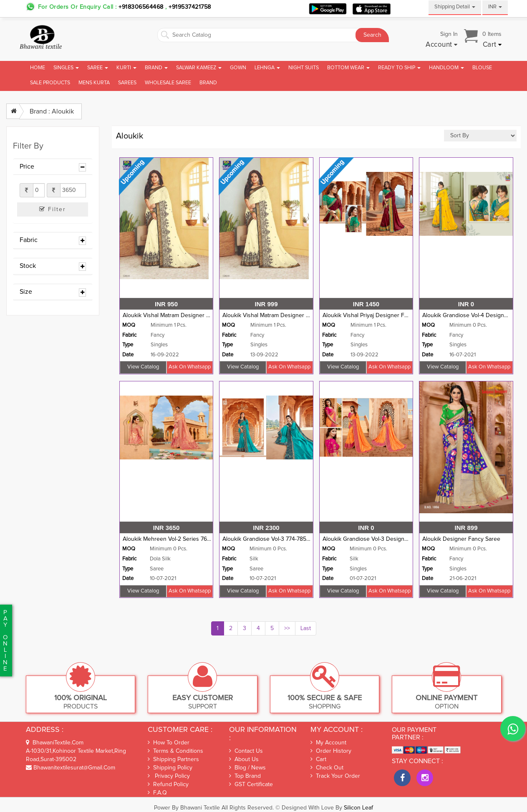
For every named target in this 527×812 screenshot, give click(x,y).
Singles (66, 68)
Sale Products (50, 83)
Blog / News (247, 768)
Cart (318, 759)
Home (38, 68)
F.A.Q (157, 793)
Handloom (446, 68)
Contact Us (246, 751)
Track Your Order (335, 776)
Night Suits (304, 68)
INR (495, 7)
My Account (328, 743)
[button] (442, 45)
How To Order (169, 743)
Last (306, 628)
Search (372, 35)
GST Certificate (251, 784)
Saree (98, 68)
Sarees (127, 83)
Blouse (482, 68)
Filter (53, 209)
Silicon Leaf (358, 808)
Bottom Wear (348, 68)
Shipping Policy (170, 768)
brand (208, 83)
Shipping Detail (455, 7)
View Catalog (143, 367)
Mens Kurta (94, 83)
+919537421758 (189, 7)
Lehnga (267, 68)
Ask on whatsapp (190, 367)
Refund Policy (168, 784)
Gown (238, 68)
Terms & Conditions (175, 751)
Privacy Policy (169, 776)
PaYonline (5, 641)
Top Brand (245, 776)
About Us (244, 759)
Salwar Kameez (199, 68)
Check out (327, 768)
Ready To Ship (399, 68)
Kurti (126, 68)
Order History (331, 751)
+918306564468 (141, 7)
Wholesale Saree (168, 83)
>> (287, 628)
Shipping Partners (173, 759)
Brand (156, 68)
